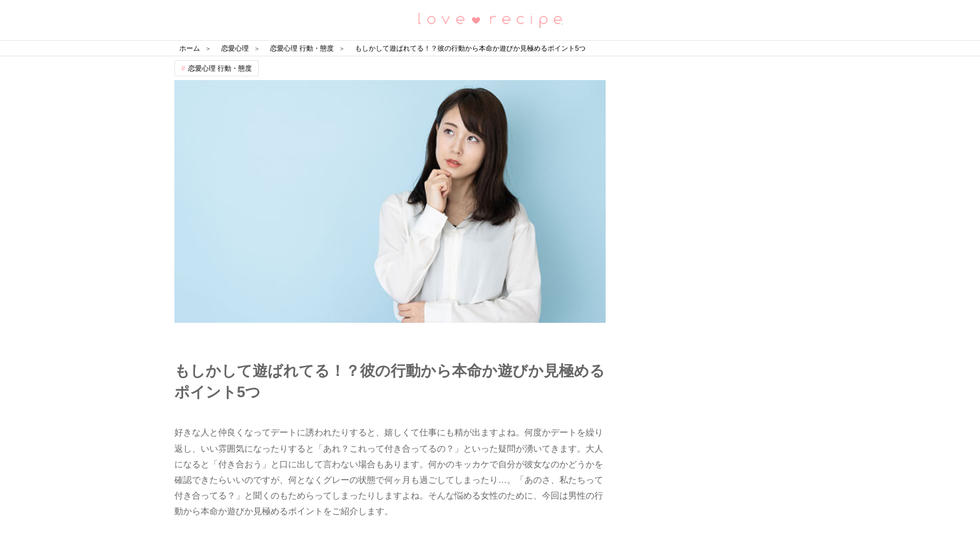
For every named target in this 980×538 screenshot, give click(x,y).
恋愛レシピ (490, 19)
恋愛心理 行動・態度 (220, 68)
